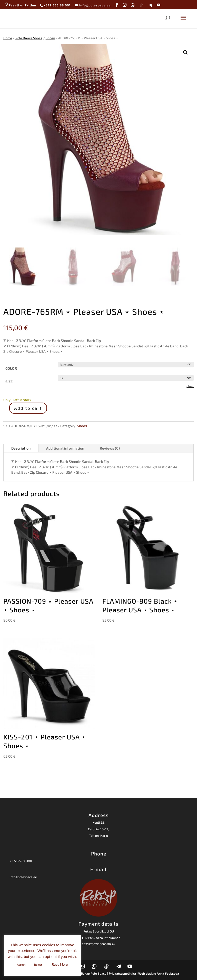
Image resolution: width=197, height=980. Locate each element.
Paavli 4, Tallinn (20, 5)
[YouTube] (159, 5)
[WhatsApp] (133, 5)
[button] (185, 52)
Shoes (50, 38)
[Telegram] (151, 5)
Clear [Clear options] (190, 386)
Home (8, 38)
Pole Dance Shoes (29, 38)
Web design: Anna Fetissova (159, 973)
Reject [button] (38, 964)
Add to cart (28, 408)
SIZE (9, 382)
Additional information (65, 448)
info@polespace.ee (23, 877)
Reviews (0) (110, 448)
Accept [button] (21, 964)
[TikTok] (142, 5)
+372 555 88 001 (21, 861)
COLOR (11, 368)
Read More (60, 964)
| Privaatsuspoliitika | (122, 973)
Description (21, 448)
